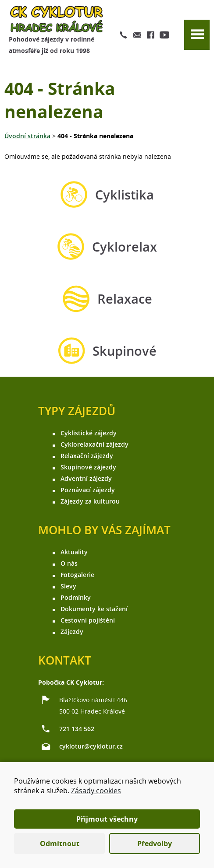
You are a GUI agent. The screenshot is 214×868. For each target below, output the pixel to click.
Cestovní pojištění (88, 620)
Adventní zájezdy (86, 478)
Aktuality (74, 552)
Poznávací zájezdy (88, 490)
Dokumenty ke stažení (94, 609)
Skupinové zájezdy (88, 467)
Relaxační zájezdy (87, 456)
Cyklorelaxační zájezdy (95, 444)
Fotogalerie (77, 575)
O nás (69, 563)
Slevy (68, 586)
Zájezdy (72, 632)
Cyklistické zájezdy (89, 433)
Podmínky (76, 597)
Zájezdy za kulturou (90, 501)
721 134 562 (77, 729)
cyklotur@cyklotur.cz (91, 746)
